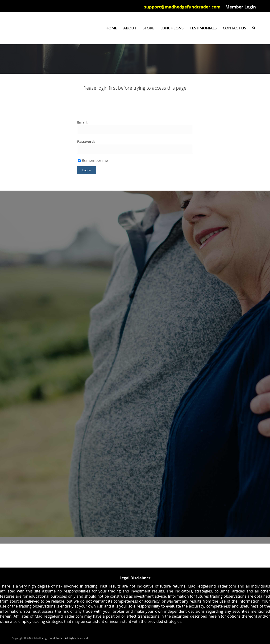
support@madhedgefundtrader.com (182, 7)
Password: (86, 141)
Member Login (241, 7)
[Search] (254, 28)
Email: (82, 122)
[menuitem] (182, 7)
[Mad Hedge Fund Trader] (12, 28)
